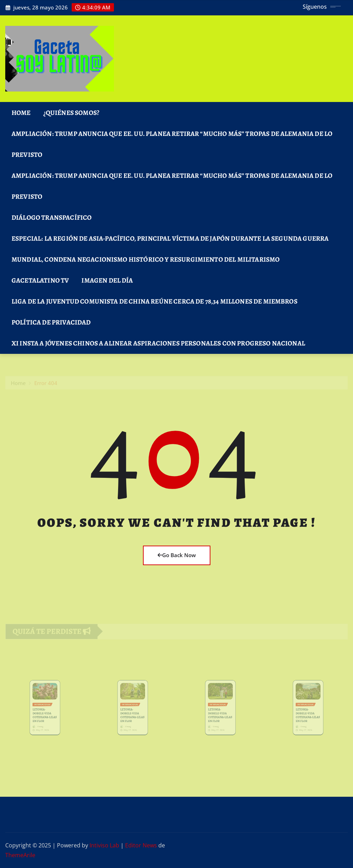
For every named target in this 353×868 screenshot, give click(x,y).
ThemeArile (20, 855)
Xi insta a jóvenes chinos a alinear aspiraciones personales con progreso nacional (158, 343)
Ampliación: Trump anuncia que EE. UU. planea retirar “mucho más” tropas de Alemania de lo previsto (172, 144)
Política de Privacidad (51, 322)
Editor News (141, 845)
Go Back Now (177, 555)
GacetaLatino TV (40, 280)
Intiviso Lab (104, 845)
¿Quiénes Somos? (71, 113)
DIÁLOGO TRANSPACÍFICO (52, 217)
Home (21, 113)
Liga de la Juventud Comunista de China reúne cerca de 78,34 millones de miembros (154, 301)
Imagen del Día (107, 280)
